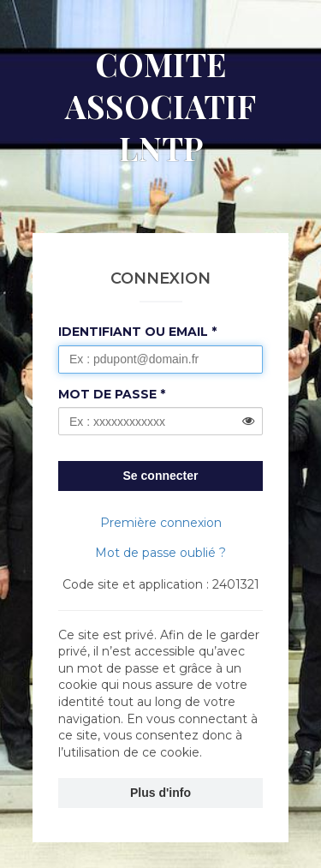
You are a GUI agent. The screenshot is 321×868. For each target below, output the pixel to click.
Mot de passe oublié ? (160, 553)
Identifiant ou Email (133, 332)
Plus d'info (160, 793)
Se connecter (161, 476)
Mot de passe (107, 394)
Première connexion (161, 523)
